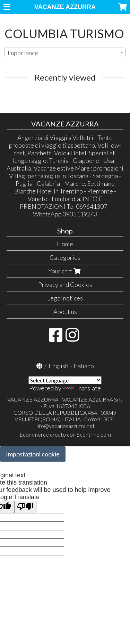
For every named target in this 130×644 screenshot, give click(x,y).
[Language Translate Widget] (65, 380)
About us (65, 312)
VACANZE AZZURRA (65, 7)
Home (65, 244)
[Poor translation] (25, 507)
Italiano (84, 366)
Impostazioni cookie (33, 454)
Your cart (65, 271)
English (58, 366)
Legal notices (65, 298)
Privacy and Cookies (65, 284)
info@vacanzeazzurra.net (65, 426)
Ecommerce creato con (65, 434)
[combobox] (65, 52)
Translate (82, 388)
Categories (65, 257)
